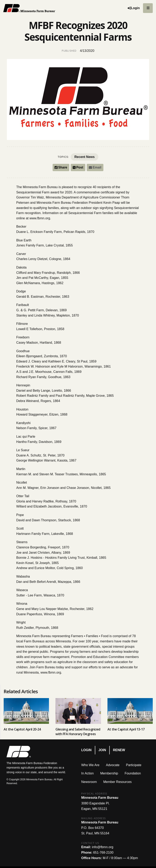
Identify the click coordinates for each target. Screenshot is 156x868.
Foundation (133, 773)
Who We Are (90, 765)
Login (86, 750)
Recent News (84, 157)
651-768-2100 (103, 853)
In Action (87, 773)
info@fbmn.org (102, 847)
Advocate (113, 765)
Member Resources (117, 782)
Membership (109, 773)
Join (102, 750)
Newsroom (89, 782)
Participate (134, 765)
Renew (119, 750)
